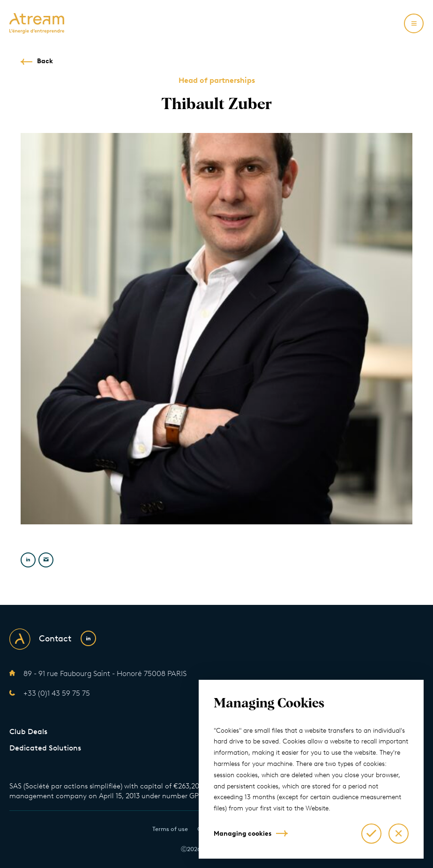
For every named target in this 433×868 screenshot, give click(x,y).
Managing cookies (243, 834)
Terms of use (170, 829)
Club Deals (28, 732)
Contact (55, 639)
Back (45, 61)
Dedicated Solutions (45, 748)
